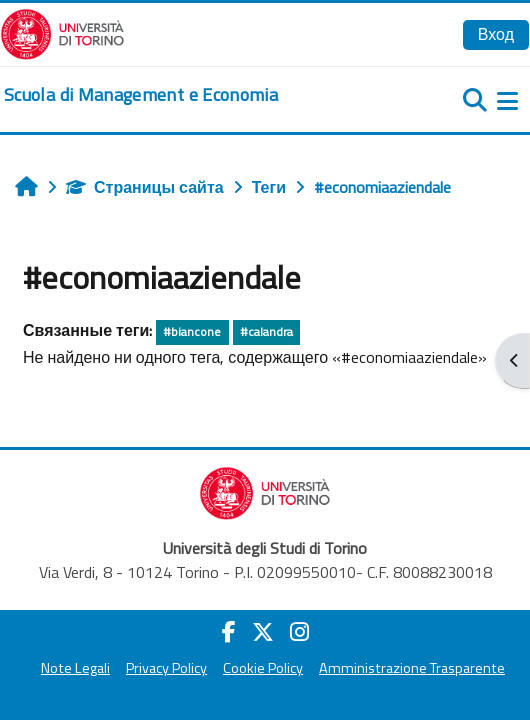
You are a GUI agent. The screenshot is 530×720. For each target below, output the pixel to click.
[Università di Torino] (62, 32)
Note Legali (75, 668)
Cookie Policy (263, 668)
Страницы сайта (145, 187)
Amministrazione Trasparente (412, 668)
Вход (496, 34)
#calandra (266, 331)
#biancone (192, 331)
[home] (141, 95)
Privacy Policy (166, 668)
